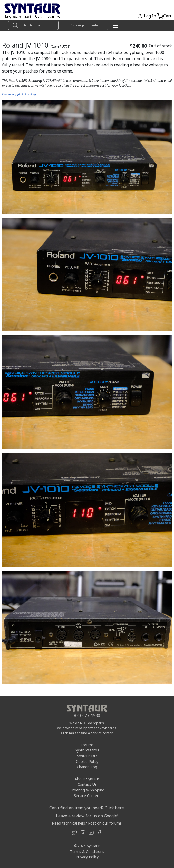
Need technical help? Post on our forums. (87, 823)
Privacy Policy (87, 857)
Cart (167, 16)
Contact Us (87, 784)
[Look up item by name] (33, 25)
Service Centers (87, 796)
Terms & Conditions (87, 851)
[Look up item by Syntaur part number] (83, 25)
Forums (87, 745)
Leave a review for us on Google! (87, 816)
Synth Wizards (87, 750)
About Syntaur (87, 779)
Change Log (87, 767)
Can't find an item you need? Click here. (87, 808)
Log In (150, 16)
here (73, 733)
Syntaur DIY (87, 756)
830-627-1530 (87, 715)
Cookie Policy (87, 761)
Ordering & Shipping (87, 790)
